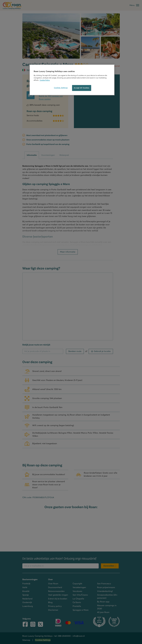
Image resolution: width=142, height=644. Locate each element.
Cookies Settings (61, 88)
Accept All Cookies (81, 88)
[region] (72, 80)
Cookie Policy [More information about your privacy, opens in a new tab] (45, 80)
